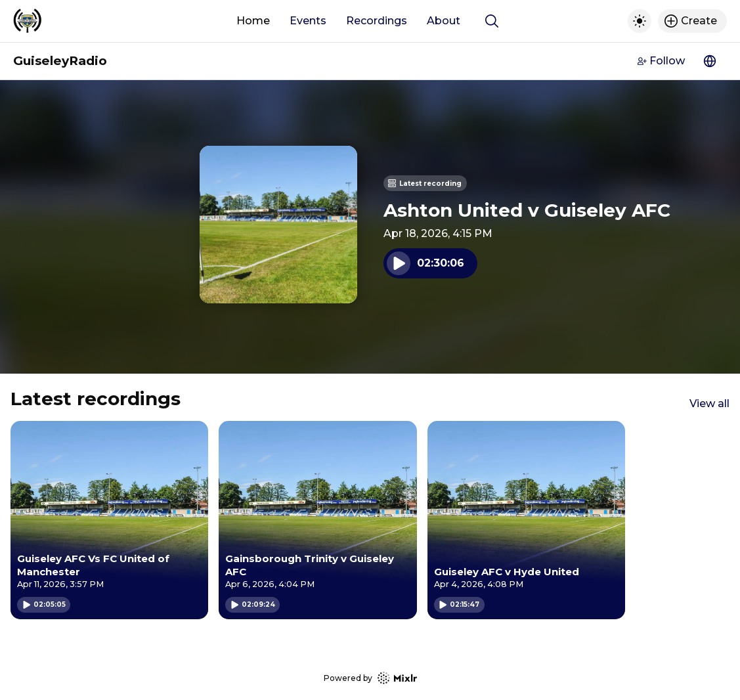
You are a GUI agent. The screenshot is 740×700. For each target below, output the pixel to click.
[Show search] (492, 21)
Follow (661, 61)
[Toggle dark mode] (640, 21)
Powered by (370, 678)
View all (709, 404)
